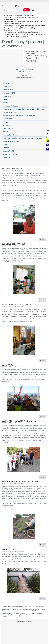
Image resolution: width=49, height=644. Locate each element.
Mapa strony (20, 6)
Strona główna (31, 51)
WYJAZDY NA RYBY (11, 549)
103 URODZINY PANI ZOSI (14, 244)
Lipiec (33, 53)
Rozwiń (42, 240)
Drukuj (33, 10)
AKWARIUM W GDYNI (12, 168)
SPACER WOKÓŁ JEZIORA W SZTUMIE (20, 482)
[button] (48, 130)
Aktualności (41, 51)
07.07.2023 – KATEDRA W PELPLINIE (19, 421)
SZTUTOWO (8, 365)
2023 (27, 53)
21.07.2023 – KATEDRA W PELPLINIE (19, 304)
